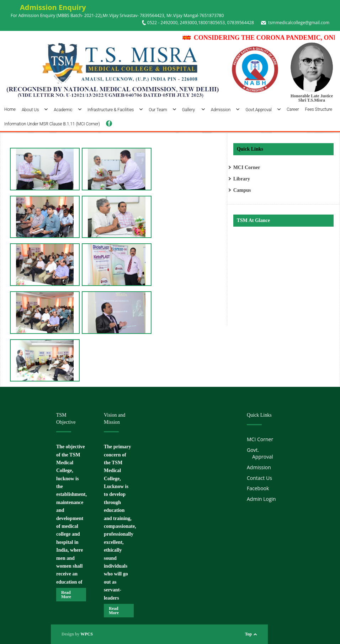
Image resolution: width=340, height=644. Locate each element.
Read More (66, 595)
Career (293, 109)
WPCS (87, 634)
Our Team (162, 110)
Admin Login (261, 499)
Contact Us (259, 478)
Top (248, 634)
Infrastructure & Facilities (115, 110)
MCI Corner (247, 167)
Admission (225, 110)
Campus (242, 190)
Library (242, 179)
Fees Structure (319, 109)
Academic (68, 110)
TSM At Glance (253, 220)
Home (10, 109)
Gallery (193, 110)
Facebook (258, 488)
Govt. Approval (260, 453)
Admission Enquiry (48, 7)
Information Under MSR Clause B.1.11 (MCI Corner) (52, 124)
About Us (35, 110)
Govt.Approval (263, 110)
